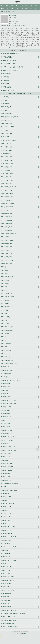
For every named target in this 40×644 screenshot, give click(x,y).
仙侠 (17, 9)
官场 (7, 9)
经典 (12, 5)
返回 (2, 2)
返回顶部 (38, 449)
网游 (26, 9)
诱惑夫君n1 (11, 12)
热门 (36, 9)
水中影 (14, 17)
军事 (22, 9)
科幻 (17, 5)
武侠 (26, 5)
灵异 (36, 5)
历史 (31, 5)
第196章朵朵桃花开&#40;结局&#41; (17, 26)
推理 (12, 9)
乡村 (7, 5)
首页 (2, 5)
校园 (2, 9)
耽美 (31, 9)
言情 (22, 5)
